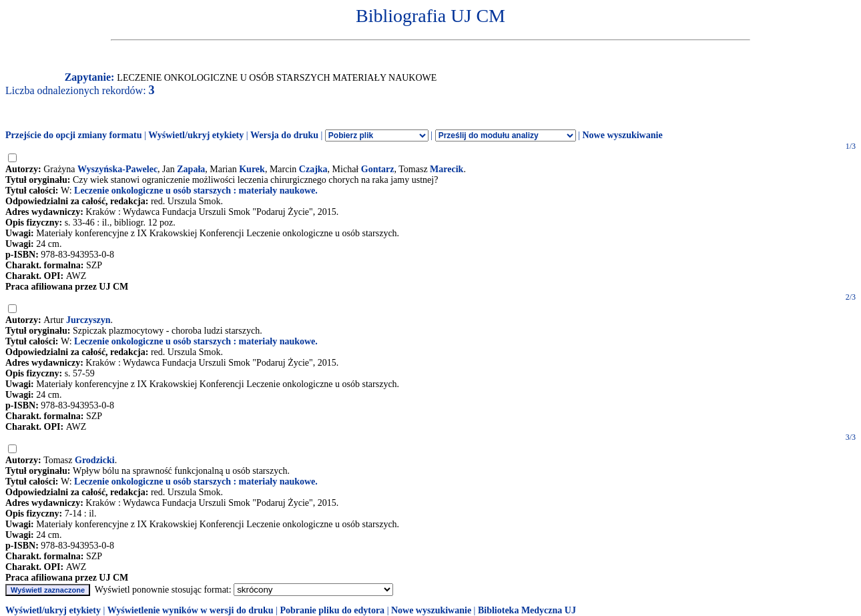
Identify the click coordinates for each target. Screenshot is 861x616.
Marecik (447, 169)
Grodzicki (95, 460)
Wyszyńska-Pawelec (117, 169)
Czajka (313, 169)
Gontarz (378, 169)
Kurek (252, 169)
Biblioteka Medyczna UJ (527, 610)
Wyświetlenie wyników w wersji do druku (191, 610)
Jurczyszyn (88, 320)
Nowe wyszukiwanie (622, 135)
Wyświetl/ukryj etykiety (196, 135)
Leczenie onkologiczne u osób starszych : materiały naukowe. (196, 191)
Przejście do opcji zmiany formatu (74, 135)
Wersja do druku (284, 135)
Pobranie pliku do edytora (332, 610)
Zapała (191, 169)
